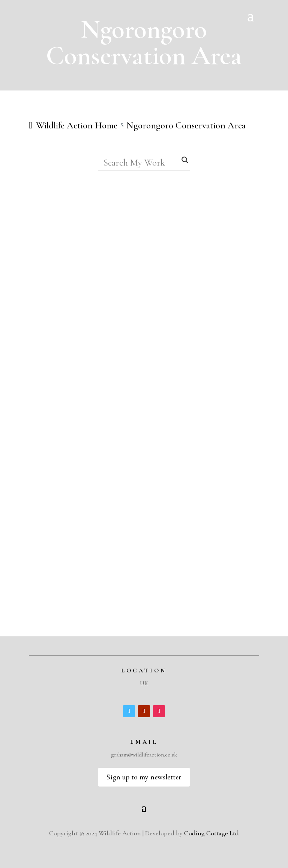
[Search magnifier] (185, 160)
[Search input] (141, 163)
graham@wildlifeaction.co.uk (144, 755)
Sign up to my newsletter (144, 777)
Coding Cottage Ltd (211, 833)
